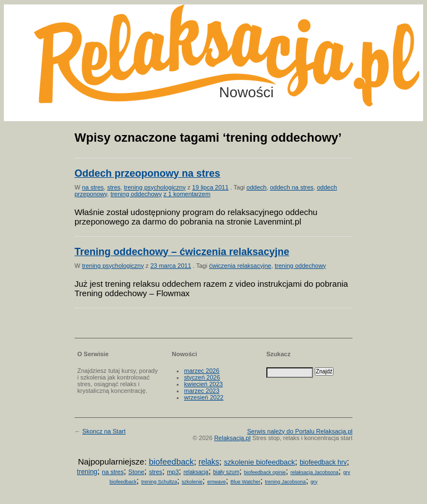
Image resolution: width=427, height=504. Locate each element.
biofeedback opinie (265, 472)
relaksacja (196, 472)
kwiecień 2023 (203, 384)
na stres (93, 187)
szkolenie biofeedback (260, 462)
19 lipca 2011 (210, 187)
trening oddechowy (136, 194)
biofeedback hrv (323, 462)
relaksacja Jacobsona (314, 472)
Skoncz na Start (104, 431)
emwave (217, 482)
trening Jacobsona (286, 482)
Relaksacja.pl (232, 438)
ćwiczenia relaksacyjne (240, 266)
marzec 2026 (202, 371)
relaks (209, 462)
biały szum (226, 472)
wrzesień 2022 (204, 397)
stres (114, 187)
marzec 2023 (202, 391)
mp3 (173, 472)
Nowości (246, 92)
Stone (136, 472)
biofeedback (172, 461)
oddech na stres (292, 187)
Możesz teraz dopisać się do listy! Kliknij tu (381, 47)
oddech (256, 187)
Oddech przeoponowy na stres (147, 173)
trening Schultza (159, 482)
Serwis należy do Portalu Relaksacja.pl (300, 431)
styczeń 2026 (202, 377)
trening (87, 472)
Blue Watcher (246, 482)
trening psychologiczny (155, 187)
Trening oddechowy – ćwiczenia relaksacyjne (182, 252)
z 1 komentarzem (187, 194)
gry (314, 482)
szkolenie (192, 482)
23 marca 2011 (170, 266)
